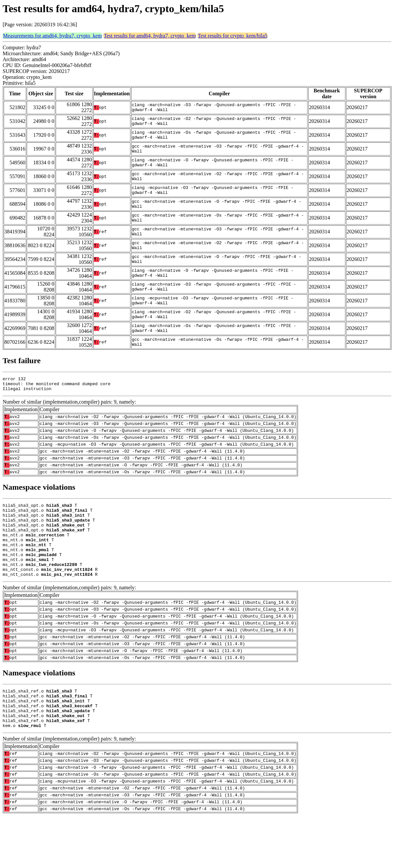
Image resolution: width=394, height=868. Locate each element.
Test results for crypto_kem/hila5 (233, 36)
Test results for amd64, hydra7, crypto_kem (150, 36)
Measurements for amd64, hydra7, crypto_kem (52, 36)
